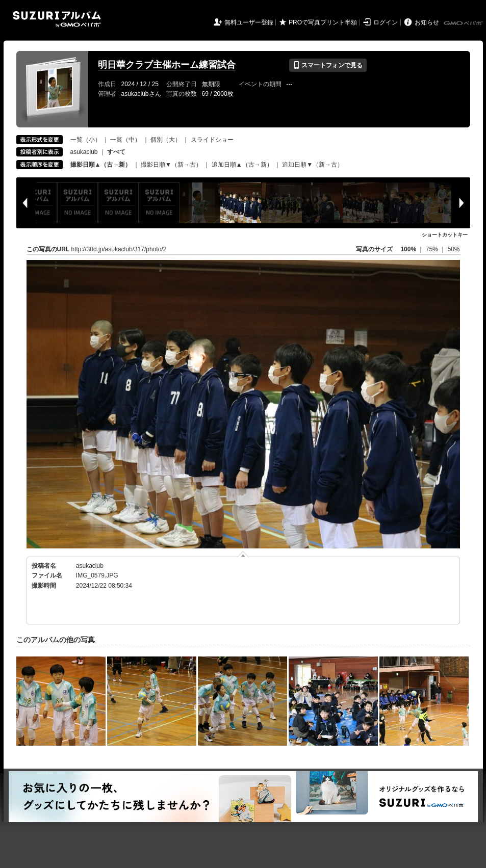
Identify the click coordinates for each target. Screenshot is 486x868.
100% (408, 249)
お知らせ (427, 22)
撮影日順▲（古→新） (101, 165)
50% (453, 249)
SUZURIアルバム (57, 19)
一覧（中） (125, 140)
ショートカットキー (445, 235)
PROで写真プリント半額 (323, 22)
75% (433, 249)
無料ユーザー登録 (249, 22)
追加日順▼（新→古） (313, 165)
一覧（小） (86, 140)
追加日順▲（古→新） (242, 165)
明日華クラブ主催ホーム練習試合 (167, 65)
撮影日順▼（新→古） (171, 165)
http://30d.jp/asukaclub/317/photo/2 (119, 249)
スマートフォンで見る (328, 65)
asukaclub (84, 152)
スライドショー (212, 140)
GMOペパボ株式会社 (464, 23)
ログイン (386, 22)
